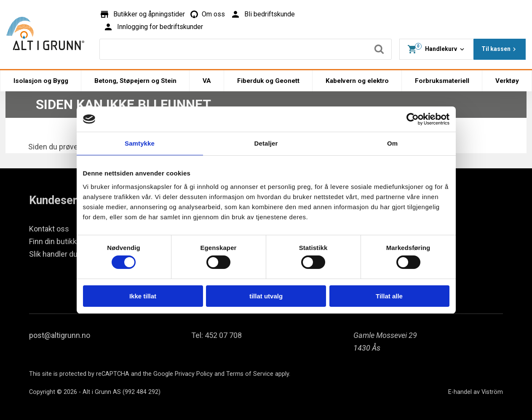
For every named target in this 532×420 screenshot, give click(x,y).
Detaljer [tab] (266, 143)
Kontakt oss (49, 229)
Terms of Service (250, 374)
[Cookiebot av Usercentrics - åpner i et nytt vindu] (413, 119)
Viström (492, 392)
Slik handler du (53, 254)
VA (207, 81)
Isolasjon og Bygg (41, 81)
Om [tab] (392, 143)
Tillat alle (389, 296)
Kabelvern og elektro (357, 81)
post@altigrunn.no (60, 335)
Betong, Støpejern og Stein (135, 81)
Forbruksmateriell (442, 81)
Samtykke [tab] (140, 143)
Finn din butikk (53, 241)
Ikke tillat (143, 296)
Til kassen (500, 49)
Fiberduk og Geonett (268, 81)
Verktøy (507, 81)
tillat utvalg (266, 296)
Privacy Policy (194, 374)
